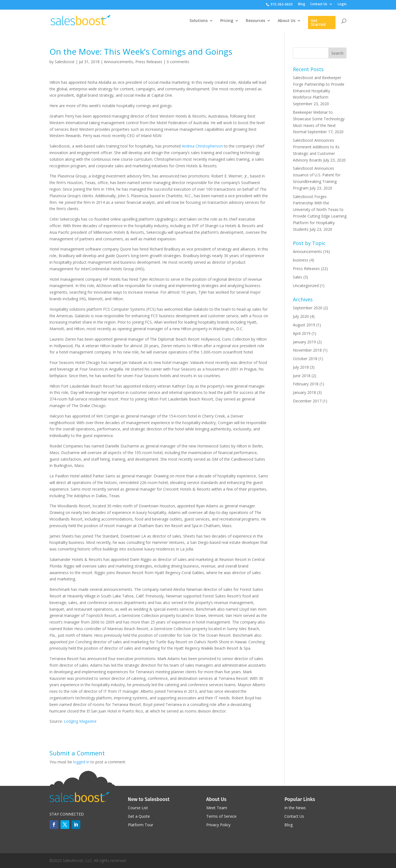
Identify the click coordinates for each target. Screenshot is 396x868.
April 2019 (302, 333)
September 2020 (308, 308)
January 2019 (304, 342)
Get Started (318, 22)
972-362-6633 (282, 4)
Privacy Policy (218, 825)
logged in (81, 762)
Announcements (119, 62)
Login (342, 4)
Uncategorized (306, 286)
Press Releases (149, 62)
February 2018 (306, 384)
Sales (298, 277)
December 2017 (307, 401)
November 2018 (307, 350)
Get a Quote (139, 816)
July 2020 (301, 316)
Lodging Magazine (80, 721)
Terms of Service (221, 816)
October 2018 (305, 359)
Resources (255, 21)
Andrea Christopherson (202, 146)
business (301, 260)
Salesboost (65, 62)
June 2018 (302, 376)
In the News (295, 808)
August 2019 (304, 325)
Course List (138, 808)
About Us (287, 21)
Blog (302, 4)
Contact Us (319, 4)
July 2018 (301, 367)
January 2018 (304, 392)
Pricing (227, 21)
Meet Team (217, 808)
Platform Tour (141, 825)
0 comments (178, 62)
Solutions (199, 21)
